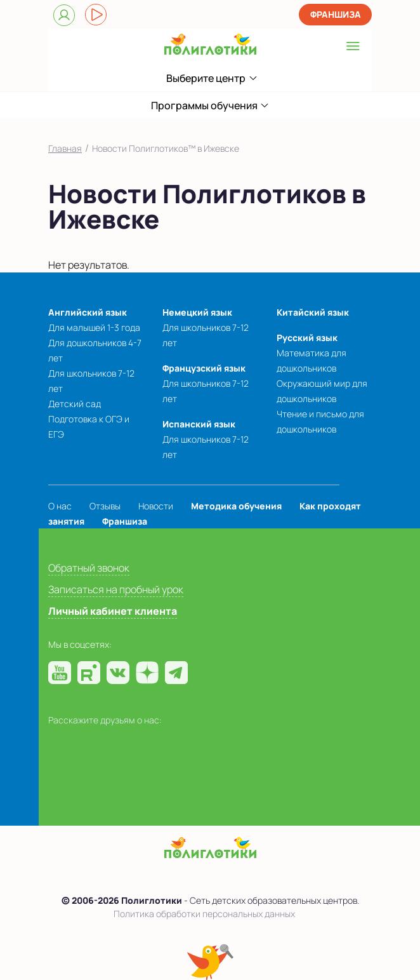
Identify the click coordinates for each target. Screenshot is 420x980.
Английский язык (88, 312)
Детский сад (75, 404)
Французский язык (204, 368)
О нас (60, 506)
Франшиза (336, 14)
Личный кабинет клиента (113, 611)
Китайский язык (313, 312)
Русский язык (307, 338)
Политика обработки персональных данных (204, 914)
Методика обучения (236, 506)
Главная (65, 148)
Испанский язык (199, 424)
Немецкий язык (197, 312)
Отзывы (105, 506)
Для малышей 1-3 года (94, 327)
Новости (156, 506)
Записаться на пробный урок (116, 589)
